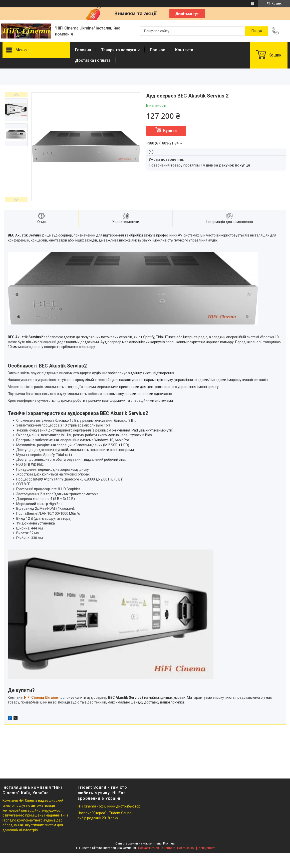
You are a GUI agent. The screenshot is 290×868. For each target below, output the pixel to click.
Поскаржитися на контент (157, 848)
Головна (83, 50)
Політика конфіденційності (196, 848)
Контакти (184, 50)
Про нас (158, 50)
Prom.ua (169, 843)
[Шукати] (257, 31)
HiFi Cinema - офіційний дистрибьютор (109, 806)
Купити (170, 131)
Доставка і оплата (93, 60)
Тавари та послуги (119, 50)
